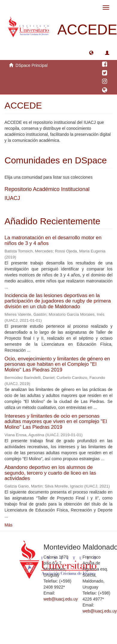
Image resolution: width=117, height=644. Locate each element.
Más (8, 525)
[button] (91, 52)
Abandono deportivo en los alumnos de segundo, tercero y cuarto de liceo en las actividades (50, 473)
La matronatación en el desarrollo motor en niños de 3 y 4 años (53, 240)
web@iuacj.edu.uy (61, 599)
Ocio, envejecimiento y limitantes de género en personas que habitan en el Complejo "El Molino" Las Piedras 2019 (57, 364)
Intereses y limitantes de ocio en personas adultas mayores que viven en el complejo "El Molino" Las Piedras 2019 (56, 422)
